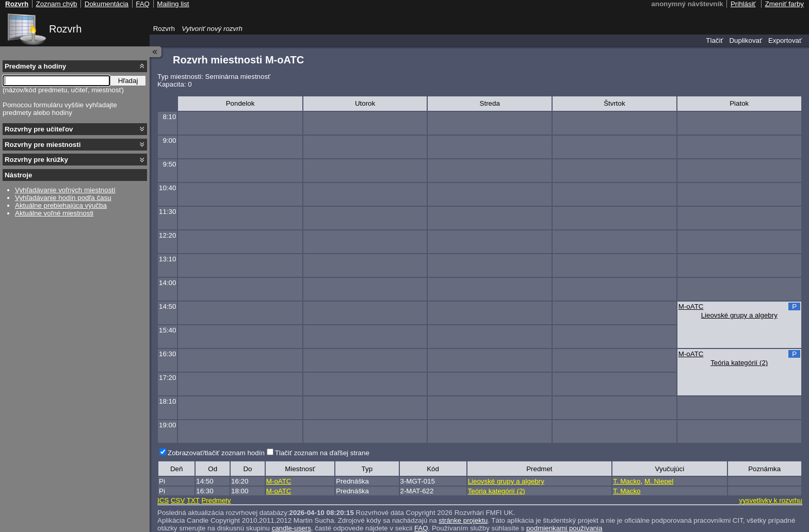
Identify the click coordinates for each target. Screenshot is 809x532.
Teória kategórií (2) (739, 363)
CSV (178, 500)
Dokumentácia (107, 4)
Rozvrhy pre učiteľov (39, 129)
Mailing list (173, 4)
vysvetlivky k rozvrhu (770, 500)
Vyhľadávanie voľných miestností (65, 190)
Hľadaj (128, 81)
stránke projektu (463, 520)
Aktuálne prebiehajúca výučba (61, 205)
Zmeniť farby (784, 4)
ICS (163, 500)
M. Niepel (659, 481)
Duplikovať (746, 40)
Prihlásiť (743, 4)
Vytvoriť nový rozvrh (212, 29)
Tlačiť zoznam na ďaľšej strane (322, 453)
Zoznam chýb (56, 4)
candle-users (292, 528)
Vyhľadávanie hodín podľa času (63, 198)
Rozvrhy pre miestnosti (43, 145)
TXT (193, 500)
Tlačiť (714, 40)
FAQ (421, 528)
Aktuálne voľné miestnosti (54, 213)
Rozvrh (65, 29)
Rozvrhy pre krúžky (36, 160)
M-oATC (691, 306)
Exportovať (785, 40)
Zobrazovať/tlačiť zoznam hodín (216, 453)
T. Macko (627, 481)
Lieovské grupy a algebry (739, 315)
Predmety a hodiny (35, 66)
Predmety (216, 500)
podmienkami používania (564, 528)
